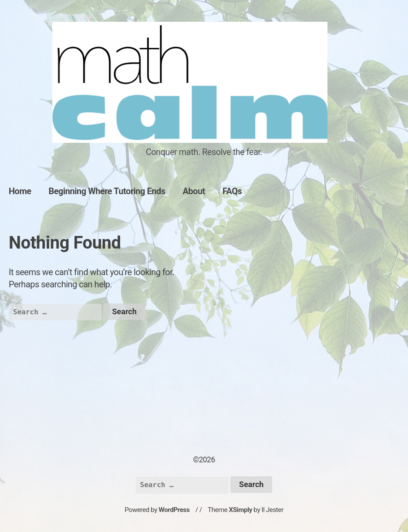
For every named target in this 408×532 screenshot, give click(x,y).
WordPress (174, 510)
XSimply (240, 510)
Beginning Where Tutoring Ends (107, 191)
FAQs (232, 191)
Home (20, 191)
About (194, 191)
